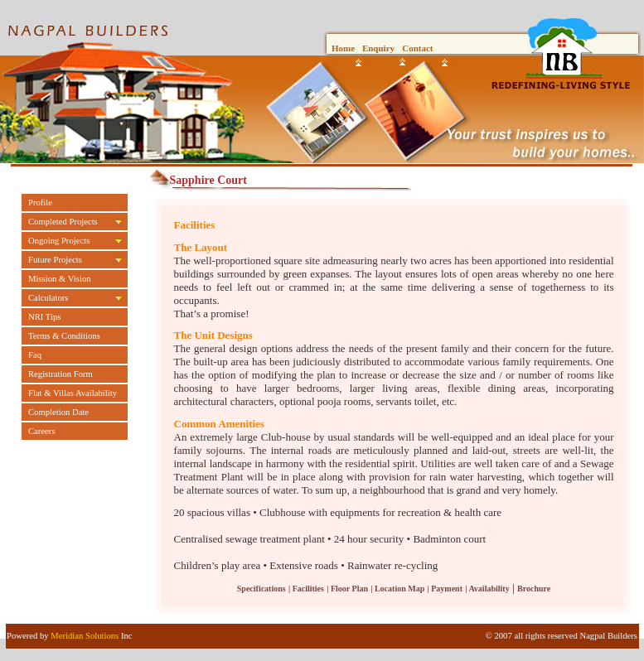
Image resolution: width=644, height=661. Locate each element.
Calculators (48, 298)
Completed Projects (63, 222)
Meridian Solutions (85, 636)
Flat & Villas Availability (73, 393)
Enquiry (378, 48)
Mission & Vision (60, 279)
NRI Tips (44, 317)
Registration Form (61, 374)
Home (343, 48)
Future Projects (55, 260)
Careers (42, 431)
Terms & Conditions (64, 336)
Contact (417, 48)
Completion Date (58, 412)
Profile (40, 203)
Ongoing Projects (59, 241)
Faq (35, 355)
